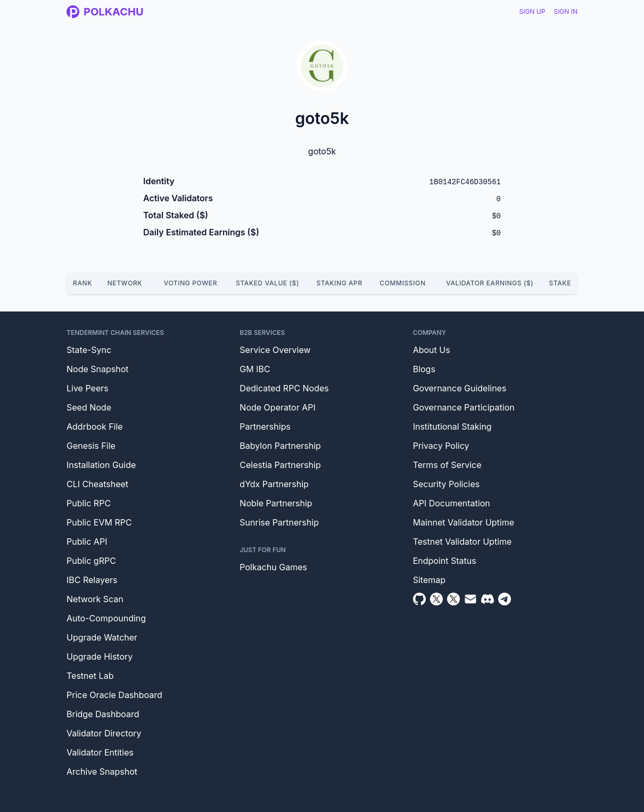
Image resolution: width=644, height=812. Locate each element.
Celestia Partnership (280, 465)
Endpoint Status (445, 561)
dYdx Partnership (274, 484)
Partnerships (265, 426)
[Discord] (488, 599)
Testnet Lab (90, 676)
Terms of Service (447, 465)
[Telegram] (505, 599)
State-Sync (89, 350)
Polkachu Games (273, 567)
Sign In (565, 11)
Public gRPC (91, 561)
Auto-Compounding (106, 618)
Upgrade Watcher (102, 637)
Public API (87, 542)
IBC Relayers (92, 580)
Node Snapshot (98, 369)
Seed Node (89, 407)
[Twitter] (436, 599)
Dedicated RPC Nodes (284, 388)
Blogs (424, 369)
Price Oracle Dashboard (114, 695)
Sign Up (532, 11)
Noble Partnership (276, 503)
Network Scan (95, 599)
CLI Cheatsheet (97, 484)
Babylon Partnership (280, 446)
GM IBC (255, 369)
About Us (432, 350)
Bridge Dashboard (103, 714)
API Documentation (452, 503)
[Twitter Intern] (453, 599)
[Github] (419, 599)
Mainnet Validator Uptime (464, 522)
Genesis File (91, 446)
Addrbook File (95, 426)
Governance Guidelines (460, 388)
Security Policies (447, 484)
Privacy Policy (441, 446)
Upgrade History (100, 657)
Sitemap (429, 580)
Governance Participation (464, 407)
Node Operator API (277, 407)
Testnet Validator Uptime (463, 542)
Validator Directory (104, 733)
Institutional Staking (452, 426)
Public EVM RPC (99, 522)
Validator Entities (100, 752)
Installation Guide (101, 465)
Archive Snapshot (102, 772)
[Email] (470, 599)
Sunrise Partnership (279, 522)
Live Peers (88, 388)
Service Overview (275, 350)
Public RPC (89, 503)
